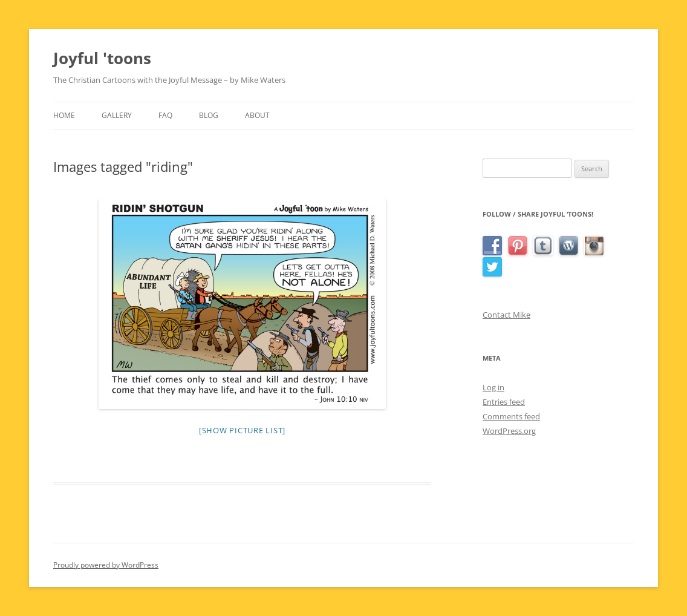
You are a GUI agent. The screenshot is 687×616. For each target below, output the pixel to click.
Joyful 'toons (102, 58)
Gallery (117, 115)
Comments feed (511, 416)
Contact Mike (506, 315)
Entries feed (504, 402)
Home (64, 115)
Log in (493, 387)
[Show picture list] (242, 430)
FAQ (165, 115)
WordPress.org (509, 431)
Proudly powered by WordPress (106, 565)
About (257, 115)
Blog (209, 115)
